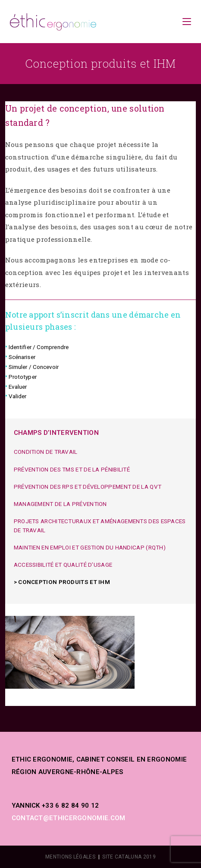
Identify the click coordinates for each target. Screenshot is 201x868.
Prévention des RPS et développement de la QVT (88, 487)
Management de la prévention (60, 504)
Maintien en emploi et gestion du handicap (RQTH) (90, 547)
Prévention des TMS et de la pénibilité (72, 469)
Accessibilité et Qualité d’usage (63, 565)
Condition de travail (46, 452)
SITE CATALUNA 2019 (129, 857)
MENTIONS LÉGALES (70, 857)
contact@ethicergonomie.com (69, 818)
